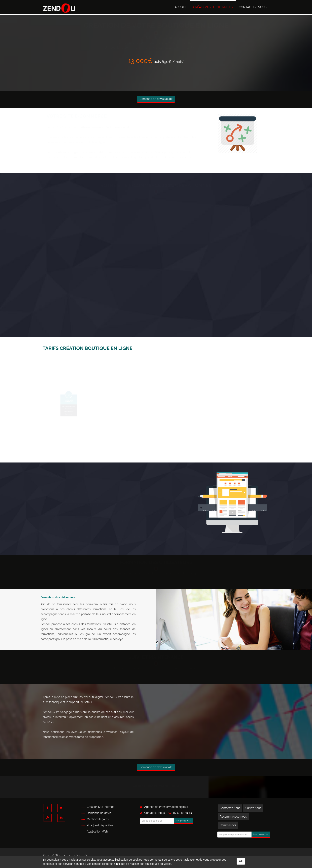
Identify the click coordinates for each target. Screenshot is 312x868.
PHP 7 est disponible (100, 825)
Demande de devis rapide (156, 99)
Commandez (228, 825)
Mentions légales (98, 819)
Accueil (181, 7)
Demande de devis (99, 813)
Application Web (97, 832)
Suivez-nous (253, 808)
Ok (241, 861)
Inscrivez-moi (261, 834)
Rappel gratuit (184, 821)
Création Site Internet (213, 7)
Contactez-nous (253, 7)
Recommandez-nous (233, 817)
